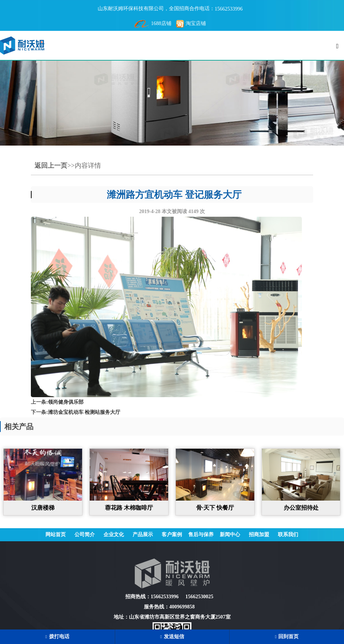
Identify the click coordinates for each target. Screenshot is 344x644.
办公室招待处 (301, 508)
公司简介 (85, 535)
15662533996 (229, 9)
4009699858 (182, 607)
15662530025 (199, 597)
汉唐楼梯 (43, 508)
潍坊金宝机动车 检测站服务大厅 (84, 412)
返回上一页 (51, 166)
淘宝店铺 (191, 23)
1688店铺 (153, 23)
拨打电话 (57, 637)
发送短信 (172, 637)
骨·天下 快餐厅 (215, 508)
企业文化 (114, 535)
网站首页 (56, 535)
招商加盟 (259, 535)
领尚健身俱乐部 (66, 402)
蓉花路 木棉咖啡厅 (129, 508)
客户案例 (172, 535)
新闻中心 (230, 535)
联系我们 (288, 535)
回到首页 (287, 637)
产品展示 (143, 535)
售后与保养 (201, 535)
